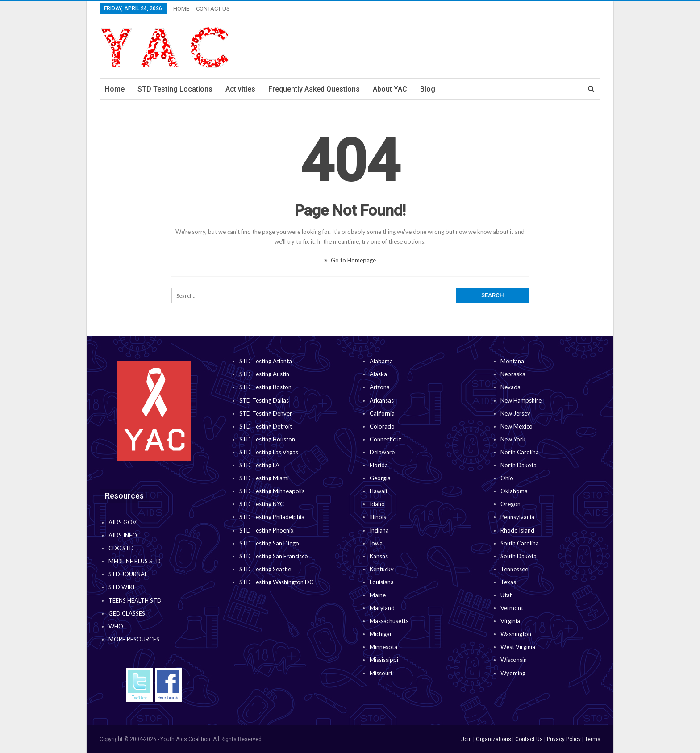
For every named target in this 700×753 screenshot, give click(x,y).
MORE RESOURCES (134, 639)
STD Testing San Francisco (274, 556)
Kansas (379, 556)
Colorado (382, 426)
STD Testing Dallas (264, 400)
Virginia (510, 621)
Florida (379, 465)
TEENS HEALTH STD (135, 600)
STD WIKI (121, 587)
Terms (593, 739)
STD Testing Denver (266, 413)
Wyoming (513, 673)
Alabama (381, 361)
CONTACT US (213, 9)
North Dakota (519, 465)
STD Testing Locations (175, 89)
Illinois (378, 517)
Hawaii (378, 491)
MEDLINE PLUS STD (135, 561)
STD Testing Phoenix (267, 530)
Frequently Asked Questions (314, 89)
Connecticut (385, 439)
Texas (508, 582)
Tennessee (514, 569)
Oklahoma (514, 491)
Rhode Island (517, 530)
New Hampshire (521, 400)
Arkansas (382, 400)
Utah (507, 595)
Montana (512, 361)
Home (115, 89)
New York (513, 439)
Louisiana (382, 582)
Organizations (494, 739)
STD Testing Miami (264, 478)
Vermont (512, 608)
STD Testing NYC (262, 504)
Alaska (378, 374)
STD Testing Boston (265, 387)
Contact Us (529, 739)
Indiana (379, 530)
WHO (116, 626)
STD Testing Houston (267, 439)
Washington (516, 634)
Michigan (381, 634)
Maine (378, 595)
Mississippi (384, 660)
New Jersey (515, 413)
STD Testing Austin (264, 374)
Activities (240, 89)
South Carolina (520, 543)
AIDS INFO (123, 535)
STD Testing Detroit (266, 426)
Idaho (377, 504)
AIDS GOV (123, 522)
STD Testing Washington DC (276, 582)
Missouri (381, 673)
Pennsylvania (517, 517)
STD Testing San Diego (269, 543)
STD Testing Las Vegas (269, 452)
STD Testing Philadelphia (272, 517)
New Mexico (517, 426)
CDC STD (121, 548)
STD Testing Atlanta (266, 361)
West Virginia (518, 647)
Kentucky (382, 569)
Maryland (382, 608)
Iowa (376, 543)
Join (467, 739)
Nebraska (513, 374)
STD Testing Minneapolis (272, 491)
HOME (181, 9)
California (382, 413)
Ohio (507, 478)
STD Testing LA (259, 465)
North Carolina (520, 452)
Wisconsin (514, 660)
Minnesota (383, 647)
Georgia (380, 478)
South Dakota (519, 556)
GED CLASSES (127, 613)
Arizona (380, 387)
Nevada (510, 387)
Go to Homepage (350, 260)
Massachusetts (389, 621)
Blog (428, 89)
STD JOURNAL (128, 574)
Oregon (510, 504)
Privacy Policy (564, 739)
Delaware (382, 452)
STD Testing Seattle (265, 569)
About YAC (390, 89)
